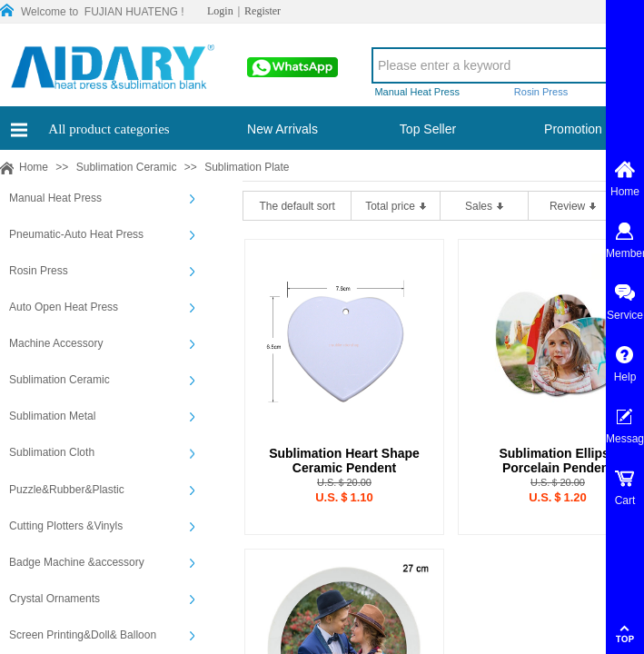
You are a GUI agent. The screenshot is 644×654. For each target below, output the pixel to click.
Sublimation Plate (247, 167)
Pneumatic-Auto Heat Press (76, 234)
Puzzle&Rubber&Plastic (67, 490)
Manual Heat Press (55, 198)
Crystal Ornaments (54, 599)
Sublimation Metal (52, 416)
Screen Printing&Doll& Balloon (83, 635)
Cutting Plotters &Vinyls (66, 526)
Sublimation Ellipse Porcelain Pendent (557, 461)
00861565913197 (291, 72)
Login (220, 11)
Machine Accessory (56, 343)
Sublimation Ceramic (127, 167)
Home (34, 167)
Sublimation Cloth (52, 452)
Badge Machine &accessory (77, 562)
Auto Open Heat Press (64, 307)
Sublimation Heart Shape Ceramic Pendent (344, 461)
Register (263, 11)
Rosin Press (39, 271)
